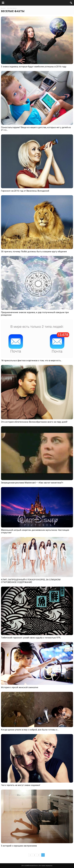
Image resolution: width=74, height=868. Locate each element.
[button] (71, 3)
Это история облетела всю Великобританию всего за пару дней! (34, 422)
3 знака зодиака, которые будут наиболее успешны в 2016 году (34, 67)
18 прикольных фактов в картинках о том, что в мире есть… (32, 361)
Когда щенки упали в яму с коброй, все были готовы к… (30, 730)
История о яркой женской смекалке (20, 687)
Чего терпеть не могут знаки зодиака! (21, 785)
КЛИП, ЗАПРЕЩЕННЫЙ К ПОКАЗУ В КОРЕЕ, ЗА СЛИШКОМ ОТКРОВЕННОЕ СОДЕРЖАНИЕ (31, 581)
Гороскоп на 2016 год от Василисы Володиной (25, 191)
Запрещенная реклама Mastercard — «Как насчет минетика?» (32, 483)
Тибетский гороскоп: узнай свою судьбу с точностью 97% (31, 638)
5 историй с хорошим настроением (19, 846)
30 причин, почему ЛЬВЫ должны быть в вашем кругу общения (34, 252)
